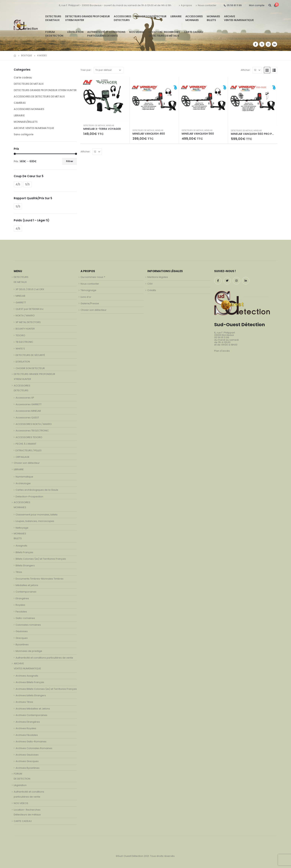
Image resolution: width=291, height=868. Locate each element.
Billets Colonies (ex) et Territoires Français (41, 559)
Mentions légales (158, 277)
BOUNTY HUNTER (25, 329)
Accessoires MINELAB (28, 411)
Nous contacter (206, 5)
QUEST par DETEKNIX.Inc (30, 309)
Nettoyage (22, 528)
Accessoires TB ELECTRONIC (32, 431)
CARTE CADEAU (194, 32)
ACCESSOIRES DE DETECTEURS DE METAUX (39, 96)
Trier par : (86, 70)
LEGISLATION (23, 362)
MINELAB (110, 126)
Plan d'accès (222, 351)
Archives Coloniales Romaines (34, 748)
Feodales (21, 612)
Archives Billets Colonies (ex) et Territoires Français (46, 689)
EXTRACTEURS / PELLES (29, 450)
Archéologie (23, 483)
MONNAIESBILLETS (213, 18)
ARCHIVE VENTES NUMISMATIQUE (239, 18)
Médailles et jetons (27, 585)
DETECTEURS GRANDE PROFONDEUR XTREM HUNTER (88, 18)
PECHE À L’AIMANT (26, 444)
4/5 (18, 184)
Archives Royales (26, 728)
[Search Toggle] (270, 5)
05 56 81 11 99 (233, 5)
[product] (105, 99)
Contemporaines (26, 592)
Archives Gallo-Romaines (31, 742)
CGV (150, 284)
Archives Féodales (27, 735)
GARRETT (21, 302)
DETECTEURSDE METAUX (53, 18)
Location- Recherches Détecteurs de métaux (164, 34)
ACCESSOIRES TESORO (29, 437)
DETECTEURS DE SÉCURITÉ (30, 355)
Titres (19, 572)
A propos (185, 5)
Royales (20, 605)
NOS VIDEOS (137, 32)
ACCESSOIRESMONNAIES (194, 18)
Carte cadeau (23, 78)
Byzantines (22, 644)
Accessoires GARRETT (29, 404)
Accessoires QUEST (27, 418)
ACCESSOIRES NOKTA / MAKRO (34, 424)
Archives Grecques (27, 761)
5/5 (27, 184)
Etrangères (22, 598)
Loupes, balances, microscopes (35, 521)
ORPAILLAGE (23, 457)
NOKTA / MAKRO (25, 316)
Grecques (22, 638)
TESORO (20, 335)
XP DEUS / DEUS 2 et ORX (30, 289)
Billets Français (24, 552)
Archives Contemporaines (31, 715)
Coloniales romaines (28, 625)
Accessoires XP (25, 398)
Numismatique (24, 477)
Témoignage (88, 290)
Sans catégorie (23, 134)
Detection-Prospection (29, 497)
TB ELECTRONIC (24, 342)
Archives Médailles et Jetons (33, 709)
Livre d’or (86, 297)
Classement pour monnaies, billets (37, 515)
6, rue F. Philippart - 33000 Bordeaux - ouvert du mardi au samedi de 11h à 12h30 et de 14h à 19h (115, 5)
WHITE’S (20, 349)
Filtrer (70, 161)
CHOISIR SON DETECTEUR (30, 368)
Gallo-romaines (25, 618)
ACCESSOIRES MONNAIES (29, 109)
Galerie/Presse (90, 303)
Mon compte (257, 5)
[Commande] (109, 70)
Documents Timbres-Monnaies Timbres (40, 579)
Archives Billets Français (30, 682)
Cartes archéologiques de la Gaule (37, 490)
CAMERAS (20, 103)
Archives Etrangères (28, 722)
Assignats (21, 546)
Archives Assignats (27, 676)
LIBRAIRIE (176, 16)
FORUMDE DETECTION (54, 34)
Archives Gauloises (27, 755)
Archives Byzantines (28, 768)
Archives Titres (24, 702)
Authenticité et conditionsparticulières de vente (106, 34)
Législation (75, 32)
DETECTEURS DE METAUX (94, 126)
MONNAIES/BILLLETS (26, 122)
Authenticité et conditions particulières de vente (44, 658)
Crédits (152, 290)
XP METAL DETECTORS (28, 322)
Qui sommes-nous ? (93, 277)
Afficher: (246, 70)
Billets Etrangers (25, 566)
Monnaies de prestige (29, 651)
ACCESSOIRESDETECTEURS (122, 18)
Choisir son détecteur (151, 16)
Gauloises (22, 631)
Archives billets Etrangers (31, 695)
